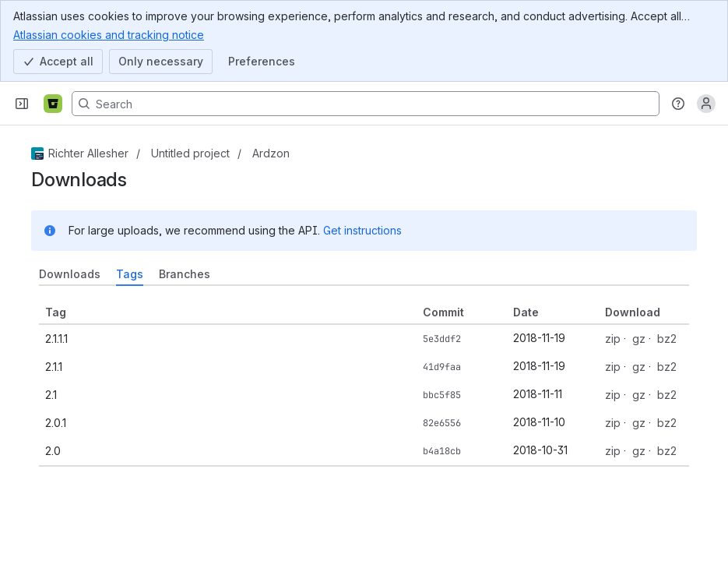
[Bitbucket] (53, 104)
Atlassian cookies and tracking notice (109, 34)
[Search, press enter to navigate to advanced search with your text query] (366, 104)
